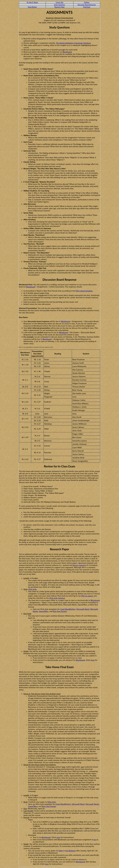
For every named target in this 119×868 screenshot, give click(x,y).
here (93, 660)
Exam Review (32, 7)
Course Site (59, 2)
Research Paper (59, 7)
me (95, 840)
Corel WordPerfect (68, 609)
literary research (79, 565)
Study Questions (59, 5)
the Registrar (71, 851)
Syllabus (87, 2)
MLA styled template (84, 291)
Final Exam (87, 7)
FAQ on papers (87, 596)
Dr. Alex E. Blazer (32, 2)
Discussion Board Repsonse (87, 5)
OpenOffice (44, 611)
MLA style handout (57, 598)
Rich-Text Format (60, 611)
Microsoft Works (92, 804)
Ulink (61, 851)
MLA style (33, 589)
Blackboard (67, 52)
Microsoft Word (83, 609)
